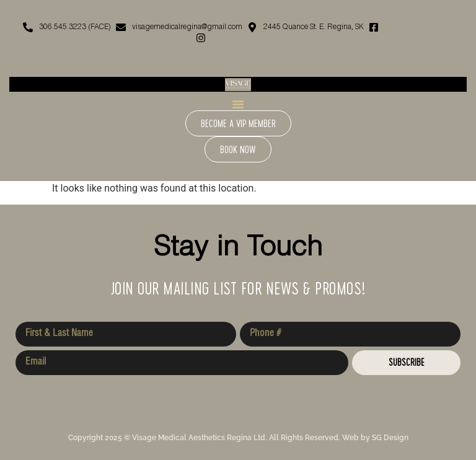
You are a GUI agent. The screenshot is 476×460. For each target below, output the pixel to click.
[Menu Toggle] (238, 104)
